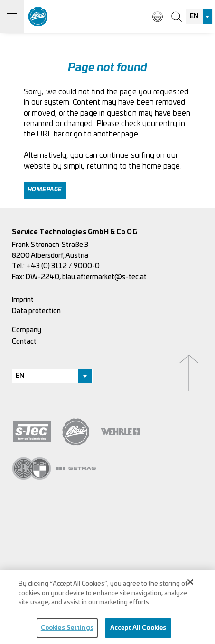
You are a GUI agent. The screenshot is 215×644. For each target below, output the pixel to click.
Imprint (23, 300)
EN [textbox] (194, 16)
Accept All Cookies (138, 631)
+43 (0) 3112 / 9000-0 (63, 266)
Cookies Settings (67, 631)
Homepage (45, 190)
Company (27, 330)
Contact (24, 341)
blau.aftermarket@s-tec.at (104, 277)
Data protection (36, 311)
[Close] (190, 585)
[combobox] (199, 17)
